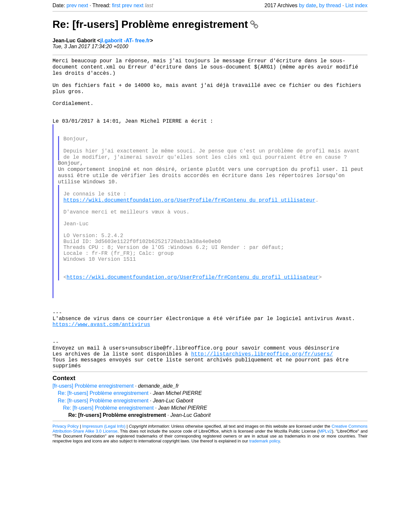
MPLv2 (325, 495)
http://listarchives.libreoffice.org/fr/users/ (262, 415)
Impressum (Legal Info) (104, 490)
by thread (330, 5)
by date (307, 5)
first (116, 5)
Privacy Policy (66, 490)
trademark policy (265, 505)
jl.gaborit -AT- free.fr (125, 41)
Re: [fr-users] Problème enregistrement (155, 24)
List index (356, 5)
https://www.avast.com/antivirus (101, 379)
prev (72, 5)
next (83, 5)
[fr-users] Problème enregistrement (93, 450)
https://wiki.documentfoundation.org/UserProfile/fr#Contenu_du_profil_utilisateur (189, 227)
